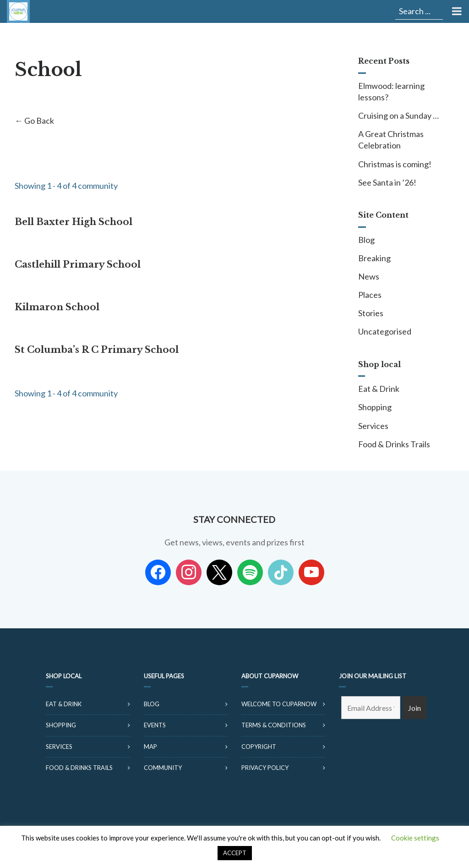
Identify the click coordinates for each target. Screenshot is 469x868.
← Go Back (34, 121)
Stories (371, 313)
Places (370, 295)
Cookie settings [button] (415, 838)
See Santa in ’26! (387, 182)
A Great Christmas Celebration (391, 140)
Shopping (375, 407)
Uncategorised (385, 331)
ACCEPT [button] (235, 853)
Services (373, 426)
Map (150, 747)
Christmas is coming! (395, 164)
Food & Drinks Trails (394, 444)
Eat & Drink (379, 389)
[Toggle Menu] (456, 11)
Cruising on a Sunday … (398, 115)
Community (163, 768)
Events (155, 725)
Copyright (259, 747)
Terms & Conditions (274, 725)
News (369, 276)
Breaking (374, 258)
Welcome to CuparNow (279, 704)
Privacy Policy (265, 768)
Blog (366, 240)
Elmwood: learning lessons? (391, 91)
